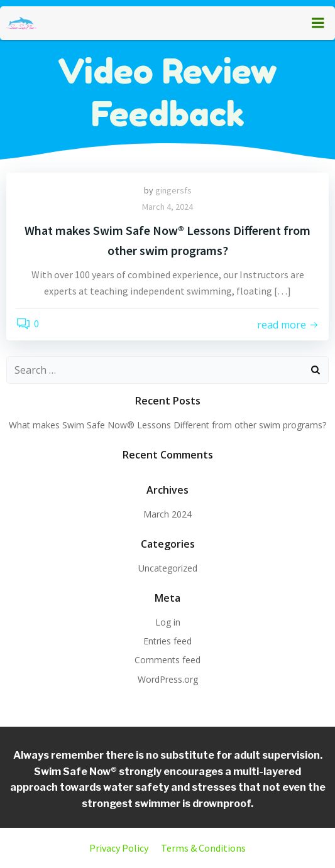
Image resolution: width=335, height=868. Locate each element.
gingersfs (173, 190)
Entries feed (167, 641)
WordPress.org (168, 679)
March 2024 (167, 514)
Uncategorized (168, 568)
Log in (168, 622)
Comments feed (167, 660)
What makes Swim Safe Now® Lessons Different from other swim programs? (167, 425)
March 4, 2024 (167, 207)
